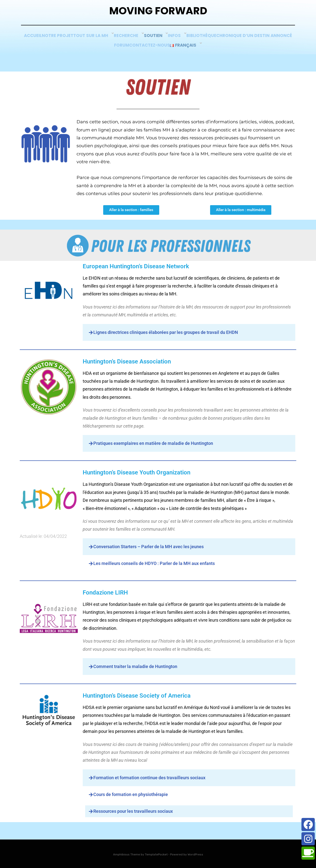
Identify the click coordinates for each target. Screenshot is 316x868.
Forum (157, 45)
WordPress (195, 854)
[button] (189, 332)
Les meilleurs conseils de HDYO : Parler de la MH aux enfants (154, 563)
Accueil (64, 39)
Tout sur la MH (133, 39)
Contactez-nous (191, 45)
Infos (219, 39)
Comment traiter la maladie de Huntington (135, 666)
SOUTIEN (196, 39)
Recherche (168, 39)
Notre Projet (95, 39)
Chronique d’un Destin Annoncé (108, 45)
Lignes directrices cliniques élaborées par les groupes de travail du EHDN (166, 332)
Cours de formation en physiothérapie (131, 794)
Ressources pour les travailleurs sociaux (133, 811)
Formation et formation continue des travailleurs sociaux (149, 777)
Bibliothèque (247, 39)
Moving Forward (158, 12)
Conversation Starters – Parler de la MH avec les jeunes (148, 546)
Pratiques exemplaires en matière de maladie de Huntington (153, 443)
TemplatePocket (156, 854)
